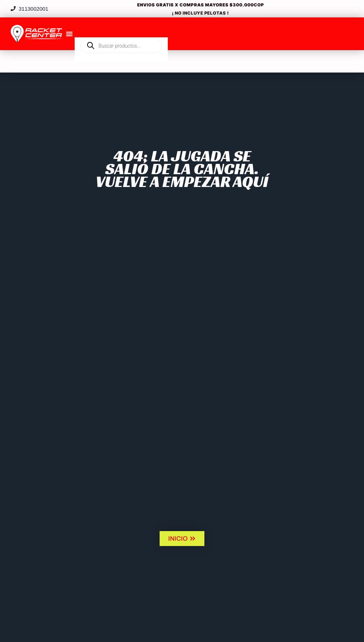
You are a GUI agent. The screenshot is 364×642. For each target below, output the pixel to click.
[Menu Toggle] (69, 34)
